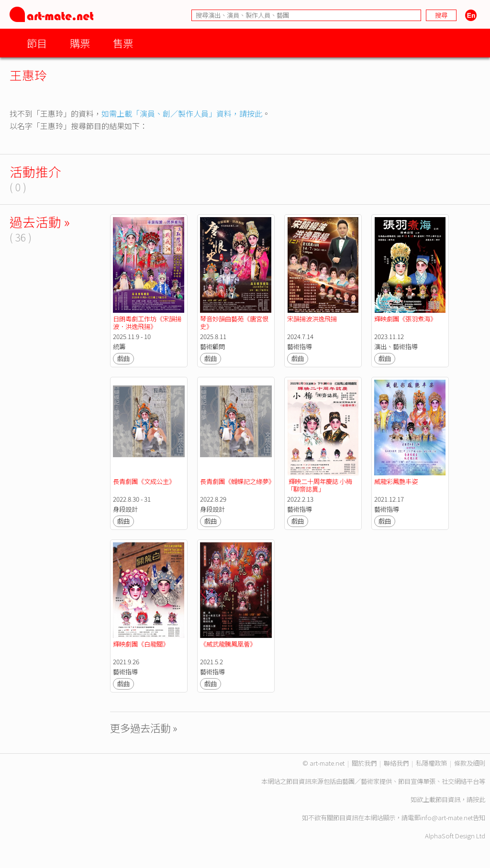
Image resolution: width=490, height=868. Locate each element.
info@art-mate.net (446, 818)
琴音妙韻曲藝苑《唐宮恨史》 (234, 323)
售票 (123, 43)
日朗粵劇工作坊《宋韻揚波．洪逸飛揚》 (147, 323)
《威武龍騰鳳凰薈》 (228, 644)
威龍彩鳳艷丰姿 (396, 481)
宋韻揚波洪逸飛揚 (312, 319)
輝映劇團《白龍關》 (141, 644)
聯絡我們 (396, 763)
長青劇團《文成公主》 (144, 481)
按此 (479, 799)
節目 (37, 43)
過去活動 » (40, 222)
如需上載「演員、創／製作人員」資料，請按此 (182, 113)
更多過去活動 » (144, 728)
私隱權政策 (431, 763)
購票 (80, 43)
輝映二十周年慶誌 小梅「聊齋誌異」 (320, 485)
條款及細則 (470, 763)
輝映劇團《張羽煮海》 (405, 319)
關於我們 (364, 763)
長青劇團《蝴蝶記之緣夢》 (237, 481)
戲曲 (123, 358)
